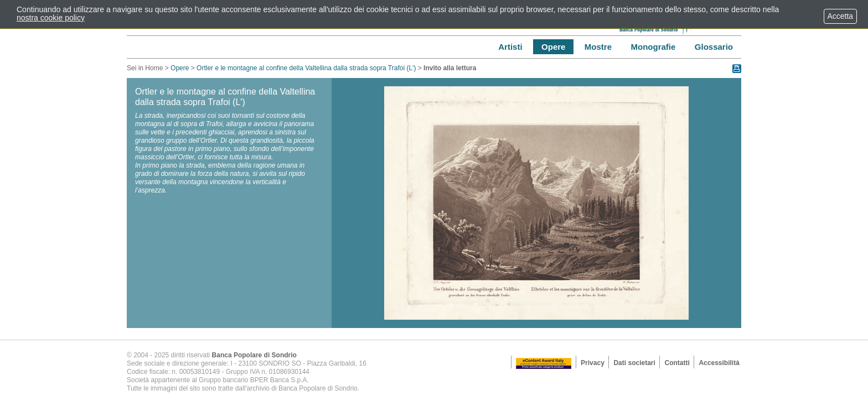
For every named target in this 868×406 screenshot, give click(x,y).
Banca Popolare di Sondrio (254, 355)
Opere (180, 68)
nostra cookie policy (51, 18)
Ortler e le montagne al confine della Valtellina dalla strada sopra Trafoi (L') (307, 68)
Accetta (840, 16)
